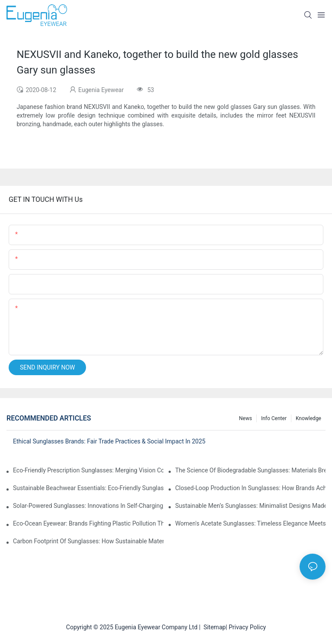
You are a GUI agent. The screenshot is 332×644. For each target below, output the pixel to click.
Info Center (274, 418)
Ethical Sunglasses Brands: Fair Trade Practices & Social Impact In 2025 (109, 441)
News (246, 418)
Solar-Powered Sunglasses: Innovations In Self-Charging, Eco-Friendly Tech (88, 506)
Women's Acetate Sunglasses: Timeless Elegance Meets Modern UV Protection (250, 523)
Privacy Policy (247, 627)
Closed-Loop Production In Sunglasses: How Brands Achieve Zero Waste (250, 488)
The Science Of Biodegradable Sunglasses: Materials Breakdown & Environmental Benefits (250, 470)
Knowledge (308, 418)
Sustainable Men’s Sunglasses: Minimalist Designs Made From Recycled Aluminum (250, 506)
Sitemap (213, 627)
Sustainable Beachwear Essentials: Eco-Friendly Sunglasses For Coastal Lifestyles (88, 488)
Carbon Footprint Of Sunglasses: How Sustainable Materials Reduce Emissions (88, 541)
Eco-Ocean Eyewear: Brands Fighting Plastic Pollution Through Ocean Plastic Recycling (88, 523)
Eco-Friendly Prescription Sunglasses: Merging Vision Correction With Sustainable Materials (88, 470)
